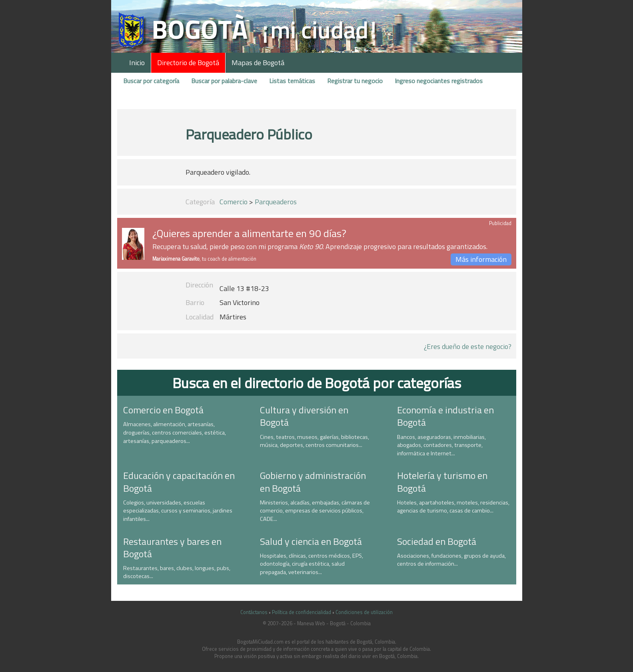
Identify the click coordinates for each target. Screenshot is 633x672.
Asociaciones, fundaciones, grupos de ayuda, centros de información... (451, 560)
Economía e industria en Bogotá (445, 416)
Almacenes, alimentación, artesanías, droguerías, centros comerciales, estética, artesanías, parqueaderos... (175, 432)
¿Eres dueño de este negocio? (468, 346)
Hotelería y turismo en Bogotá (442, 482)
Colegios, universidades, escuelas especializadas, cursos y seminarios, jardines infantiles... (178, 511)
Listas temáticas (292, 81)
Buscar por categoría (151, 81)
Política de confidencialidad (302, 612)
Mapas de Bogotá (258, 63)
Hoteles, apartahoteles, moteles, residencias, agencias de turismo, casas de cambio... (453, 507)
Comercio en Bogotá (163, 410)
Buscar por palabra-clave (224, 81)
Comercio (234, 202)
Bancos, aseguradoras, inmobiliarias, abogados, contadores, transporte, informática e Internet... (441, 445)
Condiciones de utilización (364, 612)
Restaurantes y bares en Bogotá (172, 547)
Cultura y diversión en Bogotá (304, 416)
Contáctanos (254, 612)
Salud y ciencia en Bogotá (311, 541)
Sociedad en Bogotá (437, 541)
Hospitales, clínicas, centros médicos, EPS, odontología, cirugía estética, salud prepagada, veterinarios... (312, 564)
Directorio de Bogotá (188, 63)
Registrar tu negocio (355, 81)
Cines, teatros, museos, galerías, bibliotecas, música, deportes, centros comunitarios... (315, 441)
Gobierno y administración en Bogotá (313, 482)
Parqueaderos (276, 202)
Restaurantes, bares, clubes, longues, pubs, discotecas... (177, 572)
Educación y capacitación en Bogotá (179, 482)
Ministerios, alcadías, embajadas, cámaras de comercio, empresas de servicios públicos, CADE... (315, 511)
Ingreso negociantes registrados (439, 81)
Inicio (137, 63)
